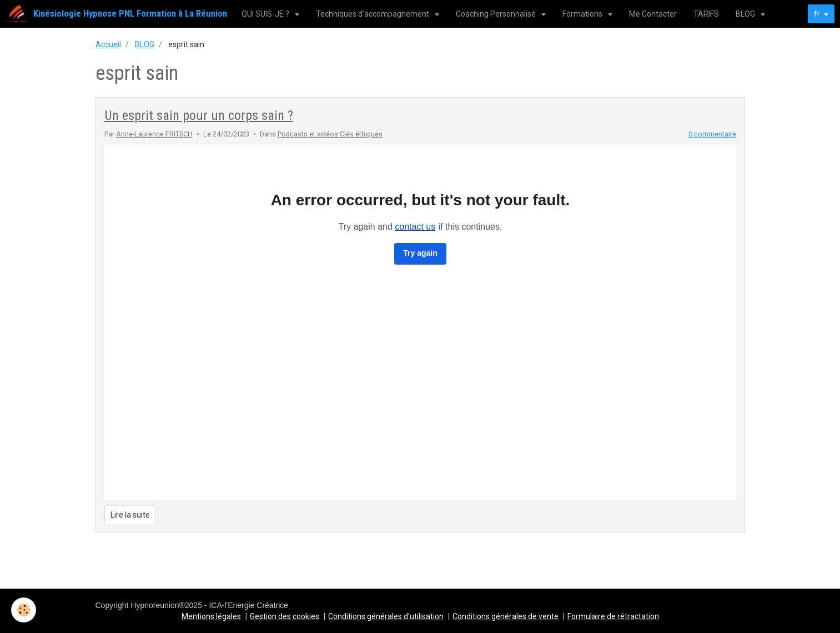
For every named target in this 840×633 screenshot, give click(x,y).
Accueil (108, 44)
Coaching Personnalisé (497, 14)
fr (817, 14)
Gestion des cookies (285, 616)
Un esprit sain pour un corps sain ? (199, 115)
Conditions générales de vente (505, 616)
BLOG (746, 14)
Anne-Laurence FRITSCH (154, 134)
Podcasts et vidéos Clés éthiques (330, 134)
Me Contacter (653, 14)
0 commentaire (712, 134)
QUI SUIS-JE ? (266, 14)
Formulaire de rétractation (613, 616)
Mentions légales (211, 616)
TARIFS (706, 14)
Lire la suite (130, 515)
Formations (583, 14)
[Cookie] (24, 610)
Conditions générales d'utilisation (386, 616)
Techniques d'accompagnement (373, 14)
